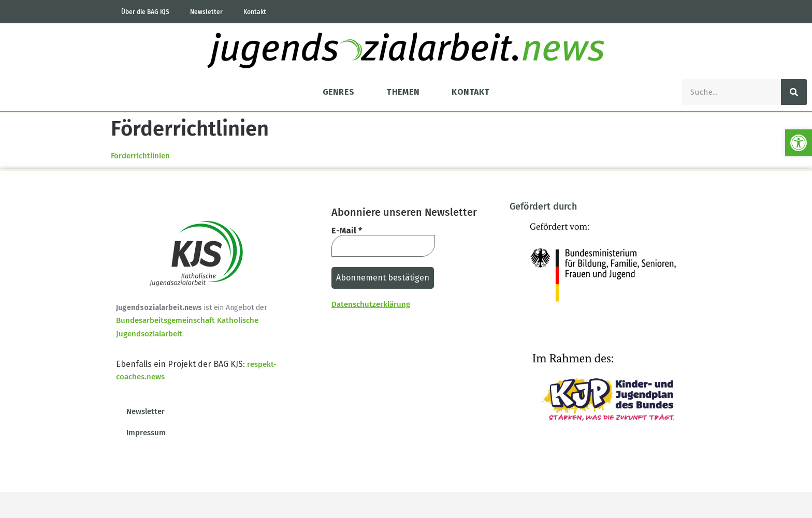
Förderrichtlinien (140, 156)
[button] (799, 143)
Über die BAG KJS (145, 12)
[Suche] (794, 92)
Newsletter (206, 12)
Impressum (146, 433)
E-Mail (347, 231)
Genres (339, 92)
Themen (403, 92)
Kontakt (255, 12)
